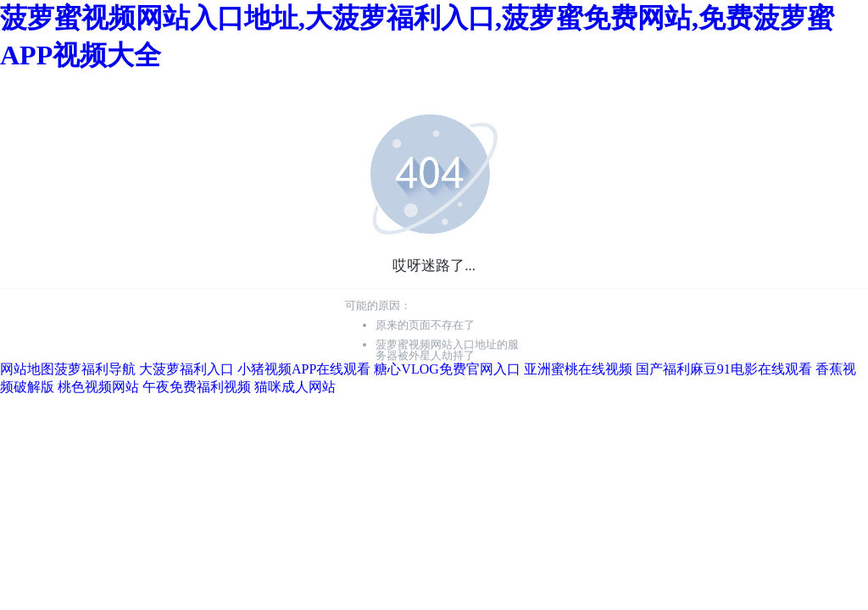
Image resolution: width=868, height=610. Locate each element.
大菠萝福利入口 (186, 369)
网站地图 (27, 369)
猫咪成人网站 (295, 387)
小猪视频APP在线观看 (304, 369)
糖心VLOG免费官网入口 (447, 369)
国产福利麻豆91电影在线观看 (724, 369)
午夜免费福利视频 (197, 387)
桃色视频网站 (98, 387)
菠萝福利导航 (95, 369)
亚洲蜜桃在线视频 (578, 369)
